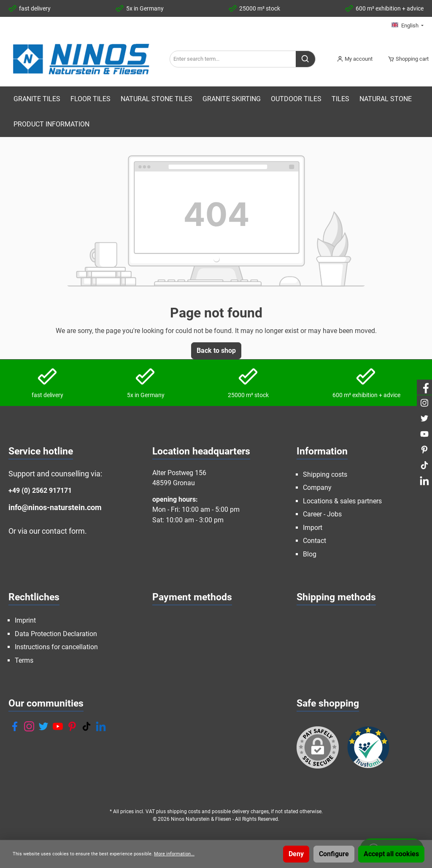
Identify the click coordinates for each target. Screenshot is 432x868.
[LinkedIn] (101, 726)
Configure (334, 854)
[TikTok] (86, 726)
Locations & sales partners (342, 501)
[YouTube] (58, 726)
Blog (310, 554)
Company (317, 488)
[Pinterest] (72, 726)
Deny (296, 854)
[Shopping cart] (406, 59)
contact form (63, 531)
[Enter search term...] (233, 59)
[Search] (306, 59)
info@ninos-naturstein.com (55, 507)
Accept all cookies (391, 854)
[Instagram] (29, 726)
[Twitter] (43, 726)
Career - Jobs (322, 514)
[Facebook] (15, 726)
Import (313, 528)
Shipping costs (325, 474)
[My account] (355, 59)
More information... (174, 854)
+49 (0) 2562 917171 (40, 490)
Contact (315, 541)
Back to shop (216, 351)
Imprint (25, 620)
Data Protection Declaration (56, 634)
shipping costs (184, 812)
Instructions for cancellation (56, 647)
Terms (24, 660)
